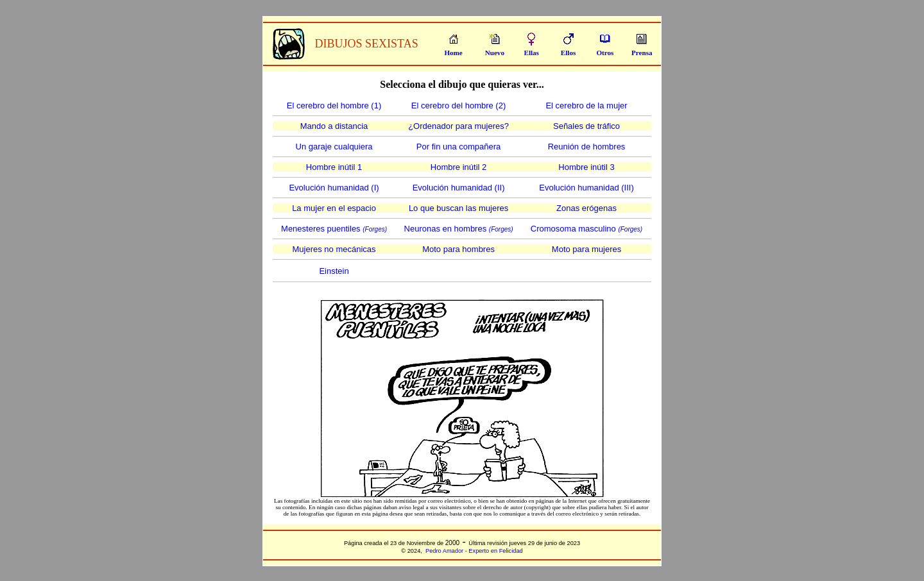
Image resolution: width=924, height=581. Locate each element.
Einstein (334, 271)
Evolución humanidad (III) (586, 188)
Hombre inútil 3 (586, 167)
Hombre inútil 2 (458, 167)
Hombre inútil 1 (334, 167)
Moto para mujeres (586, 249)
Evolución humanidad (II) (459, 188)
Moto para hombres (458, 249)
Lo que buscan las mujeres (458, 208)
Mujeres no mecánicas (334, 249)
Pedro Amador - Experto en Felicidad (474, 551)
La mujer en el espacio (334, 208)
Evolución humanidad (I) (334, 188)
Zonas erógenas (586, 208)
